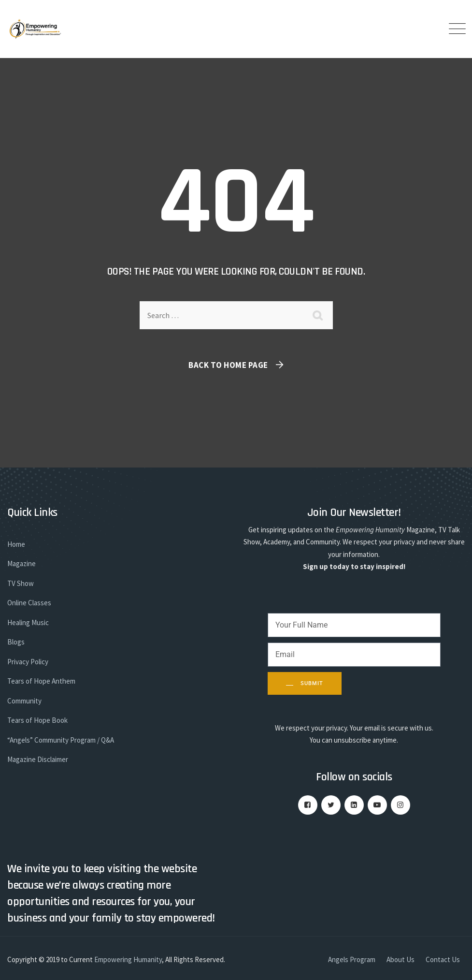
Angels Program (352, 959)
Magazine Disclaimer (38, 759)
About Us (400, 959)
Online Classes (29, 603)
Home (16, 544)
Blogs (16, 642)
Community (24, 701)
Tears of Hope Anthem (41, 681)
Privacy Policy (28, 662)
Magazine (21, 563)
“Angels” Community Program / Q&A (61, 740)
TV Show (21, 583)
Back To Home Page (228, 365)
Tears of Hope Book (37, 720)
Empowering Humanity (128, 959)
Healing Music (28, 622)
